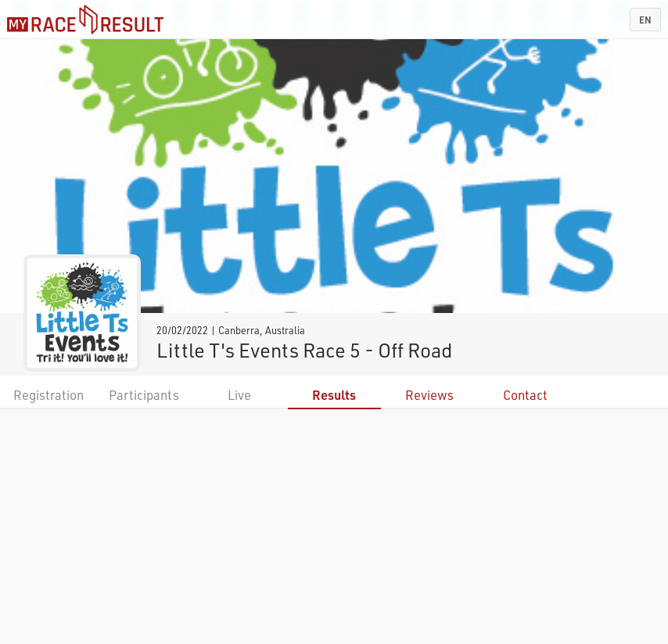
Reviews (429, 395)
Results (334, 395)
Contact (525, 395)
